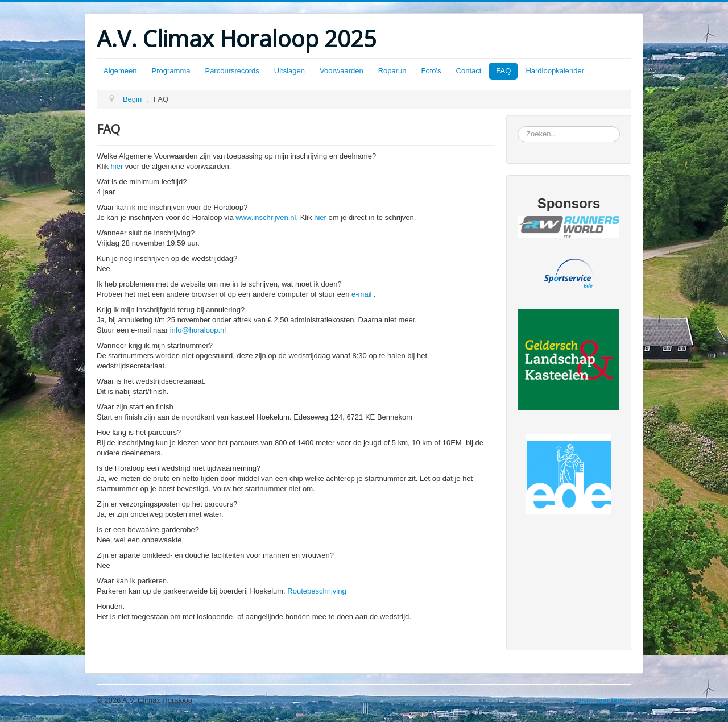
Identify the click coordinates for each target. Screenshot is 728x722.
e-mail (361, 294)
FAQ (503, 71)
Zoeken (518, 126)
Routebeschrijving (317, 591)
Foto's (431, 71)
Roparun (392, 71)
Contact (469, 71)
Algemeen (120, 71)
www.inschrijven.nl (266, 217)
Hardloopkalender (555, 71)
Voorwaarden (342, 71)
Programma (171, 71)
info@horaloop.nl (198, 330)
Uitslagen (289, 71)
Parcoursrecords (232, 71)
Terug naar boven (603, 700)
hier (117, 166)
